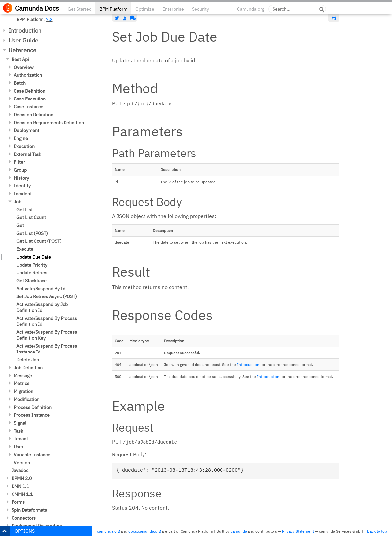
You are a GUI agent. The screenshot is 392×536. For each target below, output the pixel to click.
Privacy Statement (298, 531)
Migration (24, 391)
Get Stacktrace (32, 281)
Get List (25, 210)
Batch (20, 83)
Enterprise (173, 9)
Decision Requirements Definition (49, 123)
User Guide (23, 40)
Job (18, 202)
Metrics (22, 383)
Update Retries (32, 273)
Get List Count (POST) (39, 241)
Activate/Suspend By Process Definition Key (47, 335)
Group (20, 170)
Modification (27, 399)
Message (23, 376)
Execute (25, 249)
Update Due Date (34, 257)
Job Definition (28, 368)
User (19, 447)
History (21, 178)
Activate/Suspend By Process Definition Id (47, 321)
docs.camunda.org (144, 531)
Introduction (25, 30)
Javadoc (20, 470)
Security (200, 9)
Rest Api (20, 59)
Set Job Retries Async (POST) (47, 296)
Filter (19, 162)
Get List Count (31, 217)
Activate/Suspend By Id (41, 289)
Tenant (21, 439)
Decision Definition (34, 115)
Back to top (377, 531)
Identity (22, 186)
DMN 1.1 (20, 486)
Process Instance (32, 415)
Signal (20, 423)
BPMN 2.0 (22, 478)
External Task (27, 154)
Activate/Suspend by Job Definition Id (42, 307)
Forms (18, 502)
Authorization (28, 75)
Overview (24, 67)
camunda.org (108, 531)
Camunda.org (251, 9)
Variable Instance (32, 455)
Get (20, 225)
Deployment (26, 130)
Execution (24, 146)
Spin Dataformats (29, 510)
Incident (23, 194)
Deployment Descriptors (37, 526)
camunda (239, 531)
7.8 (49, 19)
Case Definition (30, 91)
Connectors (24, 518)
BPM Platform (113, 9)
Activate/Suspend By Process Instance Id (47, 349)
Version (22, 463)
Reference (22, 50)
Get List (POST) (32, 233)
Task (18, 431)
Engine (21, 138)
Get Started (80, 9)
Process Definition (33, 407)
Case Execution (30, 99)
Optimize (145, 9)
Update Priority (32, 265)
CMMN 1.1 (22, 494)
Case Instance (29, 107)
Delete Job (28, 360)
